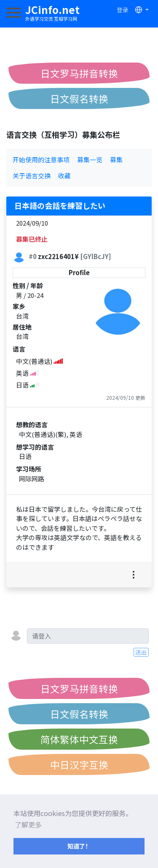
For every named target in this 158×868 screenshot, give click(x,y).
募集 (116, 160)
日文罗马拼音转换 (79, 73)
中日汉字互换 (79, 764)
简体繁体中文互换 (79, 739)
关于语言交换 (32, 176)
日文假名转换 (79, 98)
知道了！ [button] (79, 846)
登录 (123, 10)
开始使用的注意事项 (41, 160)
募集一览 (90, 160)
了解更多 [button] (28, 824)
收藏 (64, 176)
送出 (141, 652)
